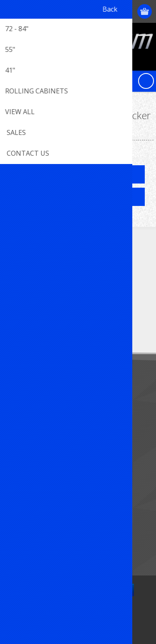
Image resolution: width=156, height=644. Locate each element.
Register (97, 11)
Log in (113, 11)
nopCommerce (90, 614)
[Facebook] (16, 273)
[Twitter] (38, 273)
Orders (21, 465)
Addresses (26, 451)
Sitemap (23, 398)
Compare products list (41, 532)
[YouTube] (61, 273)
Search (21, 546)
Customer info (31, 437)
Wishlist (22, 479)
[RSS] (84, 273)
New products (31, 518)
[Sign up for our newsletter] (52, 324)
